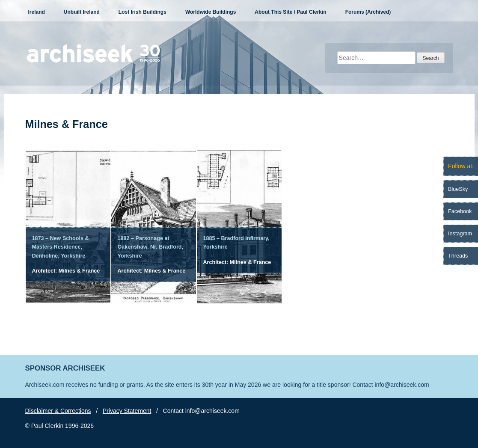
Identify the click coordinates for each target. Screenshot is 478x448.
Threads (458, 256)
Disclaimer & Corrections (58, 411)
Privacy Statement (127, 411)
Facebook (460, 211)
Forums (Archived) (368, 12)
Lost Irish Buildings (143, 12)
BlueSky (458, 189)
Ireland (37, 12)
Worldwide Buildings (211, 12)
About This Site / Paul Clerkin (290, 12)
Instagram (460, 234)
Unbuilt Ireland (82, 12)
